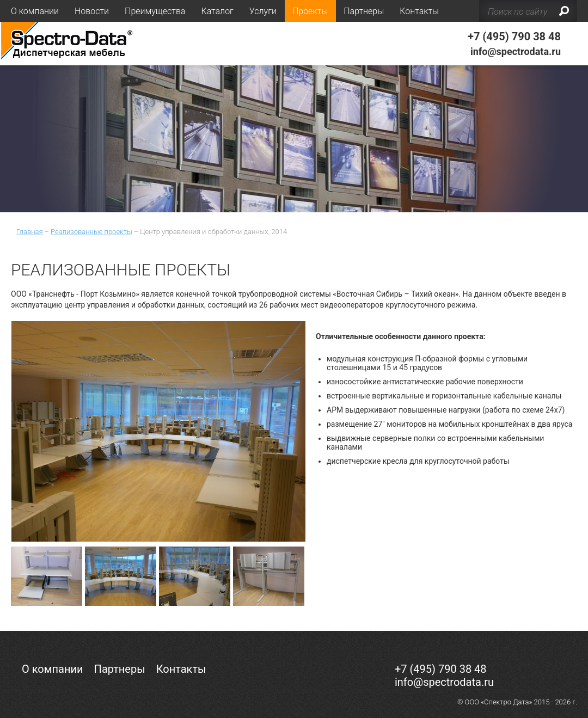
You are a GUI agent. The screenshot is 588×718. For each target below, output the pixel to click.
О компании (35, 11)
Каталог (217, 11)
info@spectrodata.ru (516, 51)
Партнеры (364, 11)
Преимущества (155, 11)
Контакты (419, 11)
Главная (30, 232)
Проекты (310, 11)
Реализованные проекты (91, 232)
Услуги (263, 11)
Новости (92, 11)
